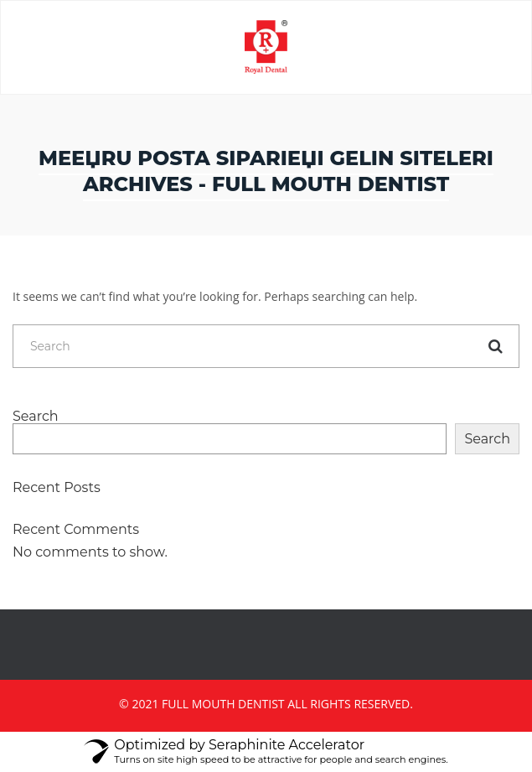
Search (36, 417)
